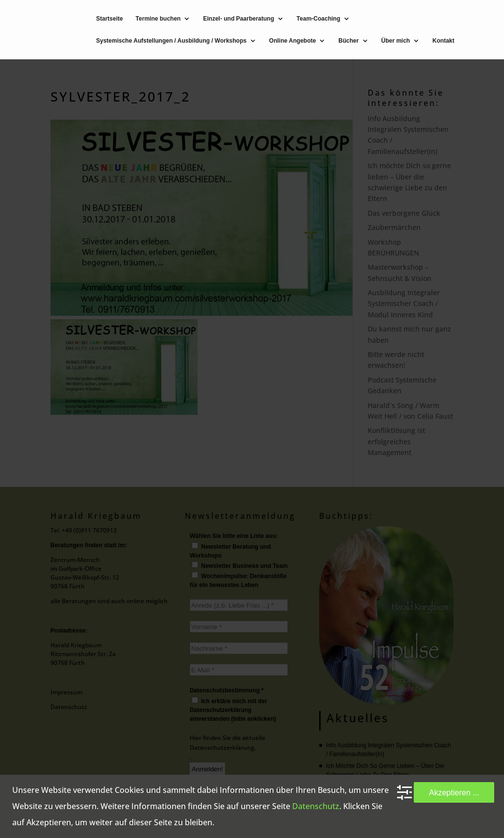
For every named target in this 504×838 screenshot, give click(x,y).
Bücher (348, 41)
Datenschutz (316, 806)
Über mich (396, 41)
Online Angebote (293, 41)
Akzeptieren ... (454, 792)
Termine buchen (158, 19)
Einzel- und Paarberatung (239, 19)
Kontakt (443, 41)
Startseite (110, 19)
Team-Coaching (318, 19)
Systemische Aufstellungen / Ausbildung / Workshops (171, 41)
